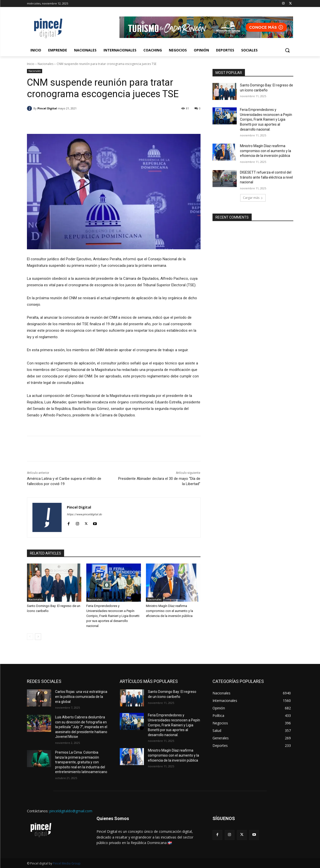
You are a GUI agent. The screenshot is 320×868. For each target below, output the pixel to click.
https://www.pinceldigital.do (84, 514)
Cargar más (253, 198)
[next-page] (38, 637)
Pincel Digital (47, 108)
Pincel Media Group (67, 863)
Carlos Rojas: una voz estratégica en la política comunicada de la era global (81, 697)
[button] (287, 50)
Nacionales (46, 64)
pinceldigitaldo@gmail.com (71, 811)
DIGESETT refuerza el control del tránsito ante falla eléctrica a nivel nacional (266, 177)
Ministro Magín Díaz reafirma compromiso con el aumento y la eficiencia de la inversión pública (169, 611)
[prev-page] (30, 637)
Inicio (31, 64)
